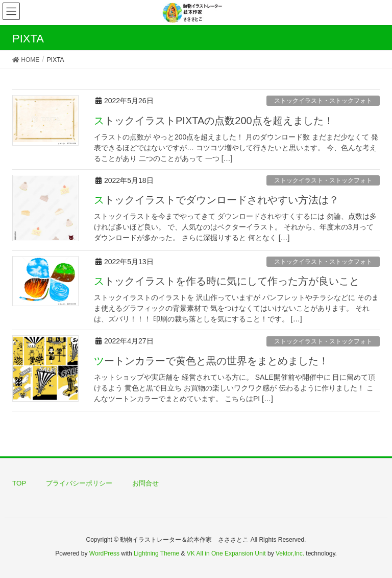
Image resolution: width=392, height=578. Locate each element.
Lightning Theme (156, 553)
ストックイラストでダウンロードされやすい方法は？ (216, 200)
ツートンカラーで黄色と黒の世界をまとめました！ (211, 361)
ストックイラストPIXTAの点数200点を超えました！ (214, 121)
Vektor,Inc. (290, 553)
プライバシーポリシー (79, 483)
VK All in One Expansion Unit (226, 553)
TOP (19, 483)
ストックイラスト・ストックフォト (323, 101)
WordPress (104, 553)
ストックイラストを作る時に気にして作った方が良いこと (227, 281)
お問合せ (145, 483)
